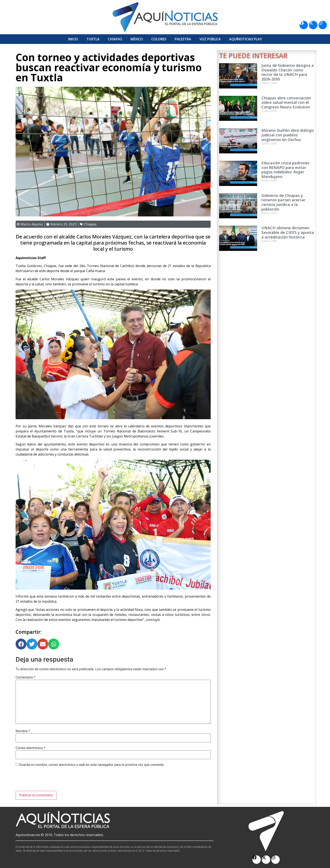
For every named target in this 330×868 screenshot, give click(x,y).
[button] (21, 644)
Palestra (183, 39)
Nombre (23, 731)
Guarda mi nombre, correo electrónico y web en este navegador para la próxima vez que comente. (92, 765)
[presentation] (48, 781)
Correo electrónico (31, 748)
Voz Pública (210, 39)
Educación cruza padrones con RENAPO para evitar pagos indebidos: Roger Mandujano (285, 170)
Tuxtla (93, 39)
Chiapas (115, 39)
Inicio (73, 39)
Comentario (25, 677)
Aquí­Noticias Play (246, 39)
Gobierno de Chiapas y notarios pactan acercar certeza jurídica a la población (283, 202)
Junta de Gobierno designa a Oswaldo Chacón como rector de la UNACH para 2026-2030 (288, 72)
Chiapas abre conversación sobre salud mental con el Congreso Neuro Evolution (286, 102)
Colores (159, 39)
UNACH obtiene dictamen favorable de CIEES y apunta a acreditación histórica (288, 232)
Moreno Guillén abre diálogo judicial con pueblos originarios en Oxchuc (288, 135)
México (137, 39)
